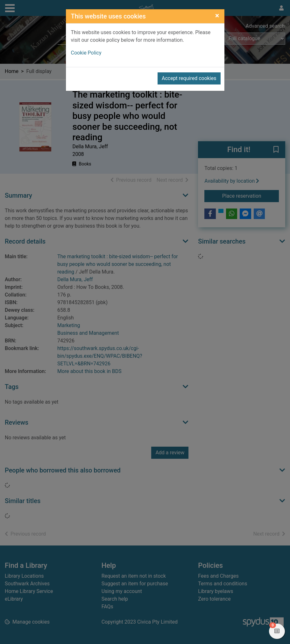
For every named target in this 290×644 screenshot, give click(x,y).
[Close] (217, 16)
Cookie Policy (86, 53)
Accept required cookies (189, 78)
